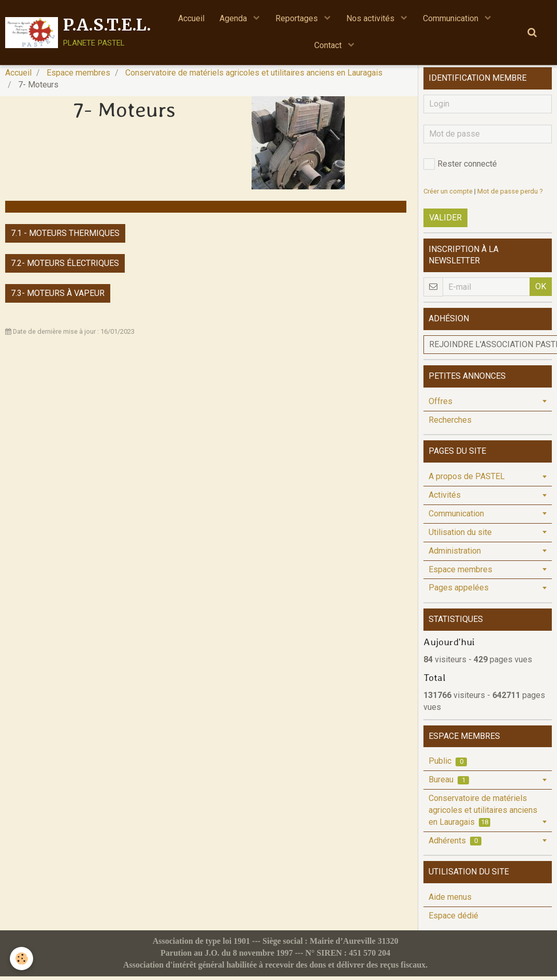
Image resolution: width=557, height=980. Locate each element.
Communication (452, 18)
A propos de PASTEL (467, 480)
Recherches (450, 424)
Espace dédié (453, 919)
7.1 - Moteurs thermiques (65, 237)
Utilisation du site (460, 536)
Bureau (449, 783)
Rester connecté (460, 168)
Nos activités (371, 18)
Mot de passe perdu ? (510, 195)
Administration (455, 554)
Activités (445, 499)
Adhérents (455, 844)
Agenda (234, 18)
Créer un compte (448, 195)
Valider (445, 221)
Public (448, 764)
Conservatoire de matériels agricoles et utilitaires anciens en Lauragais (254, 76)
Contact (329, 46)
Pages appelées (459, 591)
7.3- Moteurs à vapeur (58, 297)
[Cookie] (22, 959)
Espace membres (78, 76)
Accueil (191, 18)
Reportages (298, 18)
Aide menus (450, 901)
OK (541, 290)
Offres (441, 405)
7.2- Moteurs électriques (65, 267)
